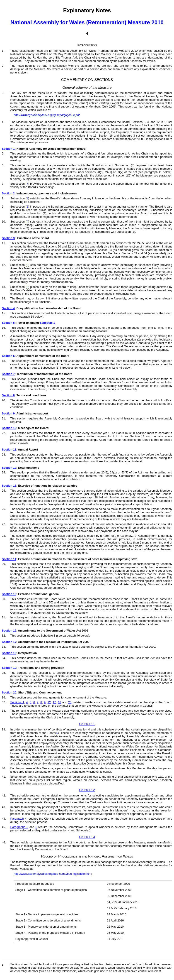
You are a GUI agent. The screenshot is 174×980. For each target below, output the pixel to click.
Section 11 (9, 450)
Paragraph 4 (19, 819)
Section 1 (8, 149)
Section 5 (8, 323)
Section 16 (9, 631)
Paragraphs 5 (19, 827)
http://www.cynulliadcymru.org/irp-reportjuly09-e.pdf (47, 115)
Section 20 (9, 692)
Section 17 (9, 642)
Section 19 (9, 668)
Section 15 (9, 594)
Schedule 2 (87, 790)
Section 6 (8, 356)
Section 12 (9, 468)
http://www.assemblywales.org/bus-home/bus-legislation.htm (53, 874)
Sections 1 (17, 702)
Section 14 (9, 559)
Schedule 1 (47, 323)
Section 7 (8, 374)
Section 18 (9, 653)
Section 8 (8, 395)
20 (70, 702)
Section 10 (9, 428)
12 (49, 702)
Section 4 (8, 308)
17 (54, 702)
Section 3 (8, 238)
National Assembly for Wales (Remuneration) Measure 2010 (87, 22)
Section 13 (9, 486)
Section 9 (8, 413)
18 (59, 702)
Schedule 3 (87, 837)
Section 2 (8, 193)
